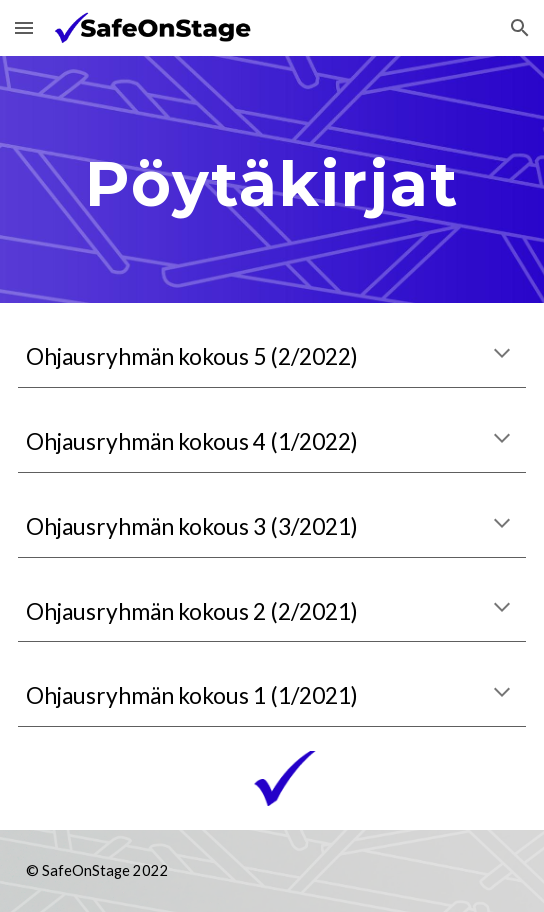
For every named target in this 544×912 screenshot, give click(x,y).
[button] (24, 27)
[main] (271, 179)
